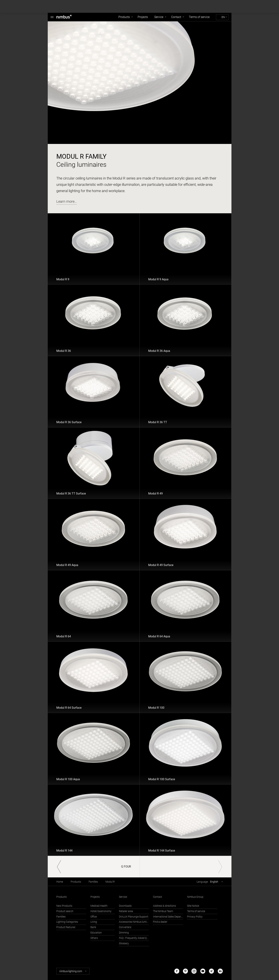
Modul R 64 (64, 636)
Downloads (125, 906)
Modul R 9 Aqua (158, 279)
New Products (64, 906)
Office (94, 917)
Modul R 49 (155, 494)
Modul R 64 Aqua (159, 636)
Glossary (124, 943)
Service (159, 17)
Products (124, 17)
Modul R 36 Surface (69, 422)
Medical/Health (99, 906)
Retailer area (126, 911)
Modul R (110, 882)
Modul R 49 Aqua (67, 565)
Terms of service (199, 17)
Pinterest (185, 971)
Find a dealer (160, 922)
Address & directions (164, 906)
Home (60, 882)
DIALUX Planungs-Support (134, 917)
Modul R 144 (64, 851)
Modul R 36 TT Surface (71, 494)
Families (93, 882)
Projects (143, 17)
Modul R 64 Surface (69, 708)
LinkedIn (220, 971)
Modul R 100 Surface (162, 779)
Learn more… (67, 201)
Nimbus (52, 15)
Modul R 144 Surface (162, 851)
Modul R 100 (156, 708)
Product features (66, 927)
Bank (93, 927)
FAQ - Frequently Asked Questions (134, 938)
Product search (65, 911)
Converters (125, 927)
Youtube (203, 971)
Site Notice (193, 906)
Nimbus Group (195, 897)
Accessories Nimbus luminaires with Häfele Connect (134, 922)
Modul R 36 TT (158, 422)
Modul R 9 (63, 279)
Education (96, 933)
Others (94, 938)
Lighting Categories (67, 922)
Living (94, 922)
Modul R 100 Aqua (68, 779)
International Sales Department (168, 917)
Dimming (124, 933)
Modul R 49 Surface (161, 565)
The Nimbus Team (163, 911)
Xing (211, 971)
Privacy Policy (195, 917)
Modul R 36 (64, 351)
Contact (176, 17)
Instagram (194, 971)
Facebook (177, 971)
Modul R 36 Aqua (159, 351)
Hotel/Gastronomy (101, 911)
